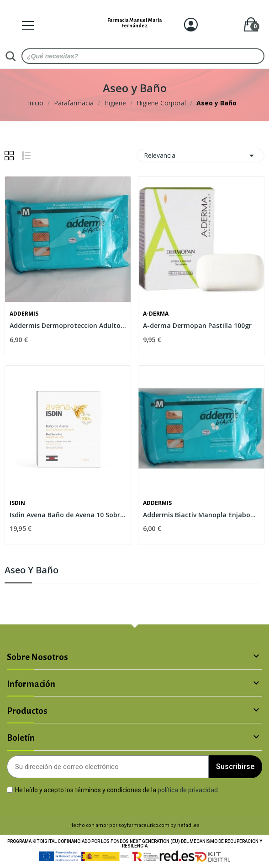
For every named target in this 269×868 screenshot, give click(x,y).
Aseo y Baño (32, 571)
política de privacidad (188, 790)
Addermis (24, 314)
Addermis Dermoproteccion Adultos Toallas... (68, 325)
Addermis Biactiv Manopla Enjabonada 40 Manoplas (201, 515)
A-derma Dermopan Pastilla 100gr (197, 325)
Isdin (17, 503)
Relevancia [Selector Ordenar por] (200, 156)
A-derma (156, 314)
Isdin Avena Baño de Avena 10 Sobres (68, 515)
